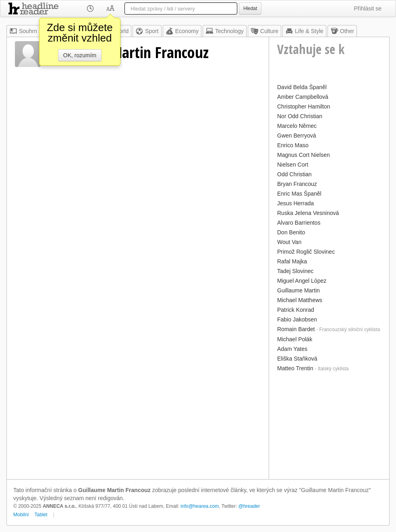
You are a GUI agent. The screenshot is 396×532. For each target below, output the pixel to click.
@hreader (249, 506)
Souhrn (23, 31)
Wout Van (289, 242)
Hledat (250, 8)
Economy (182, 31)
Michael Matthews (300, 300)
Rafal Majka (292, 261)
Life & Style (304, 31)
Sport (147, 31)
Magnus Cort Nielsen (304, 155)
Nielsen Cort (293, 165)
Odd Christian (294, 174)
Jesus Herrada (295, 203)
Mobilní (21, 515)
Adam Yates (292, 349)
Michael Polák (295, 339)
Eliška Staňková (297, 359)
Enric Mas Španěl (299, 194)
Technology (225, 31)
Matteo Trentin (295, 368)
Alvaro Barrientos (299, 223)
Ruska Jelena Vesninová (308, 213)
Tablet (41, 515)
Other (342, 31)
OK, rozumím (80, 55)
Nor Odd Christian (300, 116)
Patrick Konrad (296, 310)
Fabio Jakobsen (297, 319)
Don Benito (291, 232)
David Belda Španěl (302, 87)
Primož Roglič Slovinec (306, 252)
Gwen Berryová (296, 136)
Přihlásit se (368, 8)
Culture (264, 31)
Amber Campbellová (303, 97)
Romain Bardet (296, 329)
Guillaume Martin (299, 290)
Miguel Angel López (302, 281)
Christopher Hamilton (304, 106)
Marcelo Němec (297, 126)
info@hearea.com (200, 506)
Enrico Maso (293, 145)
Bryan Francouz (297, 184)
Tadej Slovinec (295, 271)
